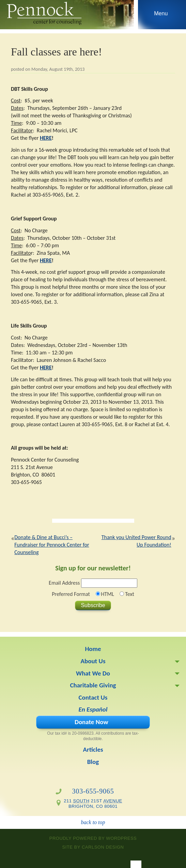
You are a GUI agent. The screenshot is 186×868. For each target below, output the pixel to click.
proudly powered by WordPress (93, 838)
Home (93, 649)
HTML (108, 594)
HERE (46, 138)
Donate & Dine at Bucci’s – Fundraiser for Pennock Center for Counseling (52, 545)
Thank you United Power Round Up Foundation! (136, 541)
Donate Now (91, 722)
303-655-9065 (93, 791)
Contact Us (93, 697)
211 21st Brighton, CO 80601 (93, 804)
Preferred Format (71, 594)
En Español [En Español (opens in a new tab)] (93, 709)
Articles (93, 749)
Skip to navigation (161, 16)
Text (129, 594)
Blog (93, 762)
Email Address (64, 583)
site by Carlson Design (93, 847)
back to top (93, 822)
